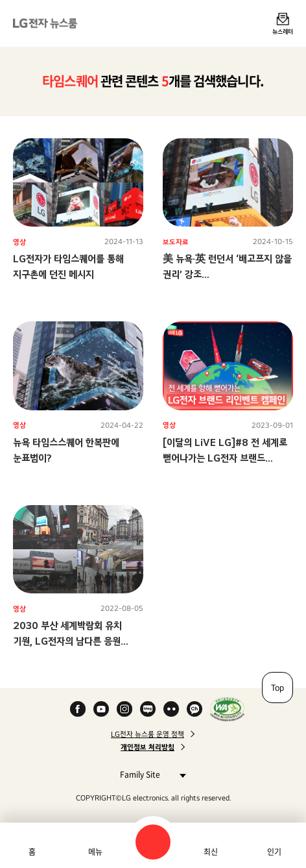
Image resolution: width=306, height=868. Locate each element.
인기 (274, 852)
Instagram (124, 709)
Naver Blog (148, 709)
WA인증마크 (227, 709)
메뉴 (95, 852)
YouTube (101, 709)
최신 (211, 852)
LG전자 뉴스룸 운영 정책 (147, 734)
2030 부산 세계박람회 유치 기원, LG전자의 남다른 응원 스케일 (67, 641)
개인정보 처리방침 (147, 747)
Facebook (78, 709)
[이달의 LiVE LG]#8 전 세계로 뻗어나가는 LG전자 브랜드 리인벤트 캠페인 (225, 458)
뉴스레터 (283, 31)
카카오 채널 (194, 709)
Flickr (171, 709)
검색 (153, 842)
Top (277, 688)
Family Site (149, 774)
